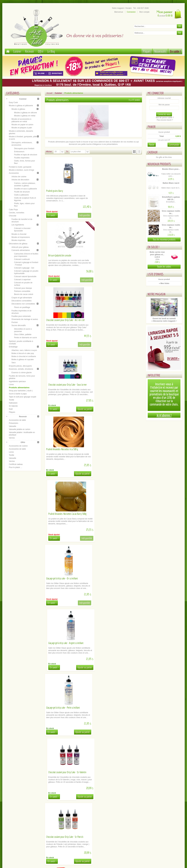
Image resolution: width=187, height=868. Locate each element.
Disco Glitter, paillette (23, 334)
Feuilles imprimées (22, 158)
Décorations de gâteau (18, 244)
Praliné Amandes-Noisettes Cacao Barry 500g (115, 320)
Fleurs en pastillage (22, 307)
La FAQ (72, 827)
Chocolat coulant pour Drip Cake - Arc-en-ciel (65, 255)
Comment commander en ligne (72, 829)
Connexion (131, 12)
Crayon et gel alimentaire (22, 298)
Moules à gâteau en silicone (26, 113)
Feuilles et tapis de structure (26, 155)
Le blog (159, 827)
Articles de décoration (20, 180)
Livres (11, 385)
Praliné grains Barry (55, 191)
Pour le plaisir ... (15, 467)
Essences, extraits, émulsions (21, 369)
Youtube (159, 822)
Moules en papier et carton (22, 125)
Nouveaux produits (159, 164)
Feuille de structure (22, 192)
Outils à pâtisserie (21, 195)
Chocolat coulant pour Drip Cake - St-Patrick (65, 514)
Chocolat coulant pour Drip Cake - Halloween (114, 578)
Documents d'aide (72, 824)
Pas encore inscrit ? (165, 120)
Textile (11, 400)
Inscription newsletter (115, 824)
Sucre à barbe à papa (18, 394)
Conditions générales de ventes (28, 824)
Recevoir (30, 51)
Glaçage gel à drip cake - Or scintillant (62, 385)
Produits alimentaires (19, 388)
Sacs (14, 363)
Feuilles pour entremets (21, 316)
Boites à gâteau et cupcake (23, 360)
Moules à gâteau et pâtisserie (21, 106)
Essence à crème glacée (22, 373)
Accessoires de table (17, 420)
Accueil (49, 93)
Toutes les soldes (164, 267)
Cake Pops (13, 210)
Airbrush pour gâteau (20, 247)
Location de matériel (72, 822)
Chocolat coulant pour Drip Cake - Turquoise (114, 643)
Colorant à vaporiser (22, 280)
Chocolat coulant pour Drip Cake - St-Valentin (115, 449)
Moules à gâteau (18, 109)
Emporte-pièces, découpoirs (20, 366)
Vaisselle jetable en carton (20, 429)
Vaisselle (12, 426)
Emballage (13, 347)
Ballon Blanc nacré (171, 183)
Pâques (147, 51)
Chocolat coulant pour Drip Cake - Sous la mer (115, 255)
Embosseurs (19, 152)
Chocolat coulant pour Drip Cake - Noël (62, 578)
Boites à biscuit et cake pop (23, 353)
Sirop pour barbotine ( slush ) (21, 391)
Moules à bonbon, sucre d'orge (21, 170)
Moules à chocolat (19, 234)
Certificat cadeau (16, 464)
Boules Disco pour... (171, 169)
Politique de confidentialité (28, 829)
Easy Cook (13, 102)
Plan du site (115, 822)
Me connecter (156, 93)
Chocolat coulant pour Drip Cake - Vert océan (65, 708)
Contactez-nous (72, 832)
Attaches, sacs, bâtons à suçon (24, 350)
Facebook (159, 819)
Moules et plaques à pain (22, 128)
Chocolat (12, 216)
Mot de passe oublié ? (165, 118)
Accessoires (14, 173)
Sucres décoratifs (19, 325)
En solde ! (175, 51)
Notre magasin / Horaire (122, 8)
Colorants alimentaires (21, 250)
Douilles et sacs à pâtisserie (26, 189)
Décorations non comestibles (23, 304)
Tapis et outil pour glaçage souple (23, 397)
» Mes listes (164, 283)
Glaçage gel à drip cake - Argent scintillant (113, 385)
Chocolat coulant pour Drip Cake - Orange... (64, 772)
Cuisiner (17, 51)
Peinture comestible (22, 291)
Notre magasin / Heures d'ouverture (115, 819)
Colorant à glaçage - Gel (24, 268)
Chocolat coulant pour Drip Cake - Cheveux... (114, 772)
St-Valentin (13, 406)
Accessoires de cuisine (18, 446)
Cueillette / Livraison (72, 819)
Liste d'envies (156, 274)
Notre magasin (156, 294)
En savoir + (52, 215)
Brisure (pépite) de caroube (107, 191)
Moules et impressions (21, 237)
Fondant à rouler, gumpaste (20, 167)
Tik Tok (159, 829)
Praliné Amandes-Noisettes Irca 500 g (62, 320)
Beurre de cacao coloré (24, 294)
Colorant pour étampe (23, 288)
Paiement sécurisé (28, 819)
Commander (174, 145)
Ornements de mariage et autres (25, 319)
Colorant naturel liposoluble (25, 276)
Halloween (13, 403)
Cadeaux (153, 152)
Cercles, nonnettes (17, 213)
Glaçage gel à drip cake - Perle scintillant (63, 449)
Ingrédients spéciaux (17, 381)
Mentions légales (28, 827)
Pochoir (15, 322)
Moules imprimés (18, 240)
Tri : (68, 152)
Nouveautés (160, 51)
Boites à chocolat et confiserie (24, 356)
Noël (11, 409)
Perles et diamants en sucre (26, 338)
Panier (152, 127)
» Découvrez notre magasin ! (164, 321)
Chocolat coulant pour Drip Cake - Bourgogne (115, 708)
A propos (28, 822)
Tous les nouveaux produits (164, 239)
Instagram (159, 824)
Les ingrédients (18, 225)
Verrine (12, 438)
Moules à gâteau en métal (25, 116)
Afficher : (49, 152)
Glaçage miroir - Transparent (58, 643)
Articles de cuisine (19, 177)
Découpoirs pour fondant (24, 149)
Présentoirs (14, 423)
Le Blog (51, 51)
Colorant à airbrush (22, 259)
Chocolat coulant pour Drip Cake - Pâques (113, 514)
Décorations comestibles (22, 301)
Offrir (41, 51)
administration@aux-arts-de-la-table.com (97, 852)
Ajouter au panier (132, 280)
